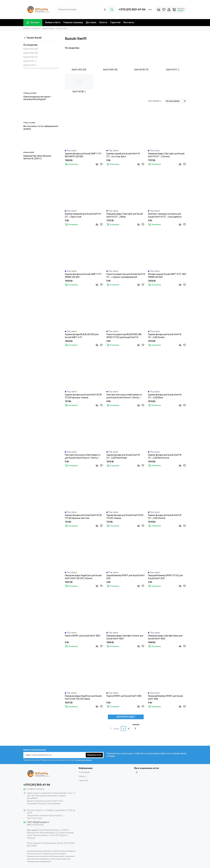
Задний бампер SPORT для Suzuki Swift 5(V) (126, 577)
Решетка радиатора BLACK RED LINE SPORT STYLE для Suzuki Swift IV (124, 336)
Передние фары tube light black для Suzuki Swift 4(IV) (165, 637)
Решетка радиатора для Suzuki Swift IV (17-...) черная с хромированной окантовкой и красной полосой (126, 276)
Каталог (33, 22)
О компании (84, 772)
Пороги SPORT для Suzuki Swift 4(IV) (83, 636)
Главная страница (73, 22)
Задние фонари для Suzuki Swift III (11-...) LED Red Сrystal (165, 456)
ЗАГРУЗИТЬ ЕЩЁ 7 (126, 717)
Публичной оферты (83, 760)
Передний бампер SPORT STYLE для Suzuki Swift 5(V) (165, 577)
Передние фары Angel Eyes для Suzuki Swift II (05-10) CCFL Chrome (83, 577)
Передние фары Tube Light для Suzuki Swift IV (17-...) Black (125, 215)
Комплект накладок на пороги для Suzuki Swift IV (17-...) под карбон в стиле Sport (165, 216)
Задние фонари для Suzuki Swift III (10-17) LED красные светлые (84, 517)
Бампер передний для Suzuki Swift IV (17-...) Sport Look (83, 215)
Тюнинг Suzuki (32, 38)
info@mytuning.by (36, 789)
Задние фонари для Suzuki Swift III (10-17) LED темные (125, 517)
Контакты (129, 22)
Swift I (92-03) (31, 49)
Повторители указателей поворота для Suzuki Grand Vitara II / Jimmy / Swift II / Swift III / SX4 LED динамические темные (124, 396)
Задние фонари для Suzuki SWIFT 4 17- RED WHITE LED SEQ (83, 155)
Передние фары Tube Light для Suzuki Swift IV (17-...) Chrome (166, 155)
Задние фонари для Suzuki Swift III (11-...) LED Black (165, 396)
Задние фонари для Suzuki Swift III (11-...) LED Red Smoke (123, 456)
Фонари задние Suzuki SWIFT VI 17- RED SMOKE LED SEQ (167, 276)
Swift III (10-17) (30, 57)
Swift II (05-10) (30, 53)
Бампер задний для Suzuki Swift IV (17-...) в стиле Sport (123, 155)
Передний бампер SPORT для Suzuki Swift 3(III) (165, 697)
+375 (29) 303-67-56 (132, 9)
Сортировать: (155, 101)
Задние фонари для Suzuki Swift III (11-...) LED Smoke (165, 336)
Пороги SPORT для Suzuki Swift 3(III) (124, 696)
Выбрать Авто (53, 22)
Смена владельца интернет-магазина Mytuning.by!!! (37, 98)
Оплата (103, 22)
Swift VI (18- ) (30, 65)
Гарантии (115, 22)
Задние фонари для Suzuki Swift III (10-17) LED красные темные (84, 396)
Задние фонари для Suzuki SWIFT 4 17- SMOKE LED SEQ (83, 276)
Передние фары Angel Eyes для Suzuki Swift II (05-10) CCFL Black (83, 697)
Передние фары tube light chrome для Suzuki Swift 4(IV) (125, 637)
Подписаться (94, 755)
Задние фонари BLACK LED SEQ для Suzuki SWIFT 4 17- (82, 336)
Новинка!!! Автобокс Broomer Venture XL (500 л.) (37, 157)
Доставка (91, 22)
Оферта (83, 776)
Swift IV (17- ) (30, 61)
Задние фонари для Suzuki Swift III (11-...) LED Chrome (165, 517)
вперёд (136, 727)
